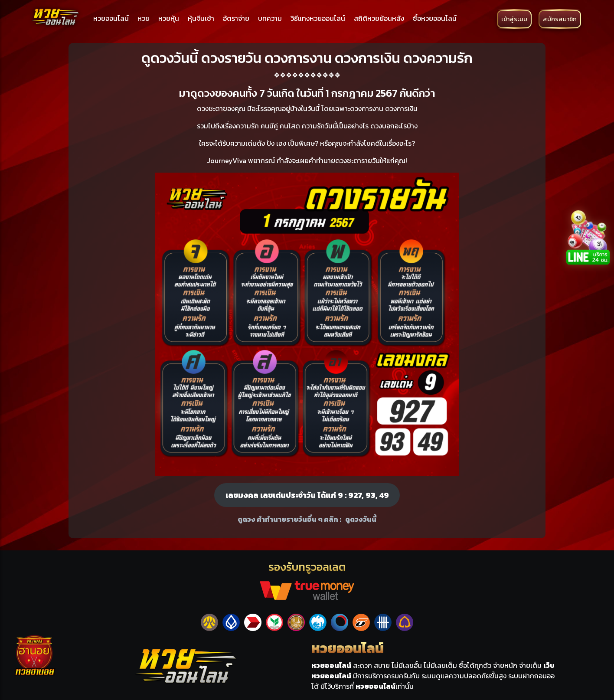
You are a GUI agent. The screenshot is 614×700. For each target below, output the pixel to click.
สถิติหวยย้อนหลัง (379, 18)
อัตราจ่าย (236, 18)
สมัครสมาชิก (560, 19)
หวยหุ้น (169, 18)
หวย (144, 18)
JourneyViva (227, 160)
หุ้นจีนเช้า (201, 18)
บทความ (270, 18)
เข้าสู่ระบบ (514, 19)
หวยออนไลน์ (111, 18)
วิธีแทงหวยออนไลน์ (318, 18)
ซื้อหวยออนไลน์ (435, 18)
